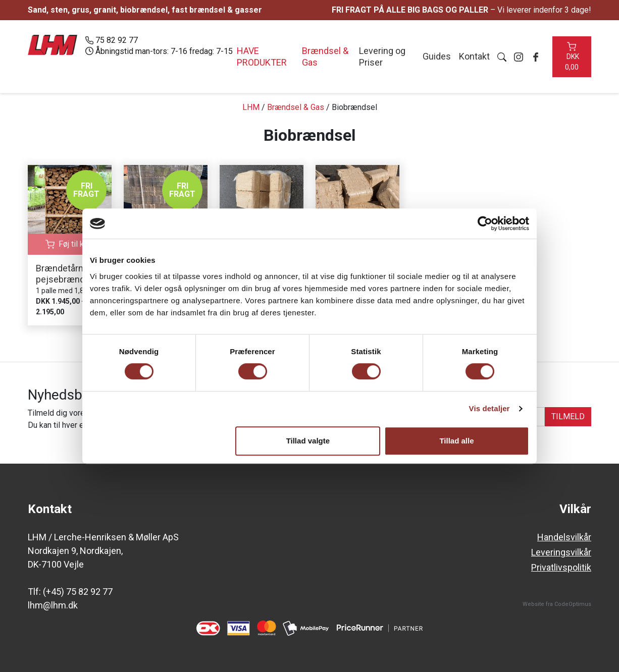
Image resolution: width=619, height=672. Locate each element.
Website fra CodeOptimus (557, 604)
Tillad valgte (308, 441)
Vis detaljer (489, 408)
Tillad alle (456, 441)
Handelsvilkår (564, 537)
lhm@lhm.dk (53, 605)
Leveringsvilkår (561, 552)
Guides (436, 56)
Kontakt (473, 56)
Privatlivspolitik (561, 567)
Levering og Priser (382, 57)
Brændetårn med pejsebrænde (70, 274)
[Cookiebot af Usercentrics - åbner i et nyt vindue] (485, 223)
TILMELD (568, 416)
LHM (251, 107)
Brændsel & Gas (325, 57)
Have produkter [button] (262, 57)
